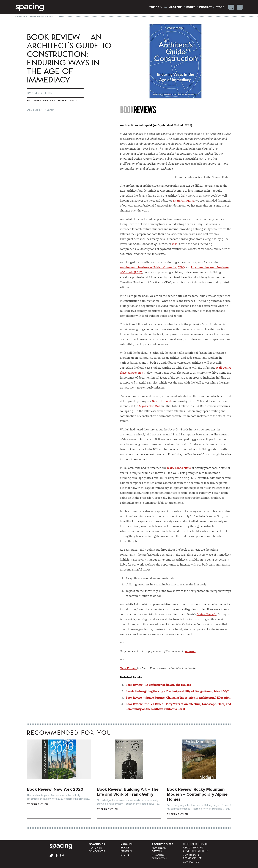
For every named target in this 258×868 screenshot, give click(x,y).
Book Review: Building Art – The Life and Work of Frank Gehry (128, 792)
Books (191, 7)
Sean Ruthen (42, 93)
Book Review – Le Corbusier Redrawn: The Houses (158, 685)
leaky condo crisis (179, 468)
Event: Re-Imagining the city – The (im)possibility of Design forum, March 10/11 (178, 691)
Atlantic (158, 855)
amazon (190, 651)
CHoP (175, 244)
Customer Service (196, 844)
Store (220, 7)
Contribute (191, 855)
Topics (156, 7)
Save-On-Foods (162, 401)
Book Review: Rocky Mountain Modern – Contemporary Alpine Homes (197, 794)
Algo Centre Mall (150, 406)
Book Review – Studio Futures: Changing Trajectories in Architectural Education (178, 697)
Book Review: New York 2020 (55, 789)
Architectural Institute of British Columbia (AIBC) (152, 267)
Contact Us (191, 862)
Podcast (206, 7)
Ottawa (157, 851)
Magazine (175, 7)
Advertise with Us (196, 851)
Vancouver (97, 851)
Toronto (96, 848)
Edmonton (159, 858)
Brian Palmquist (183, 200)
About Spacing (193, 848)
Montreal (159, 848)
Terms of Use (192, 858)
